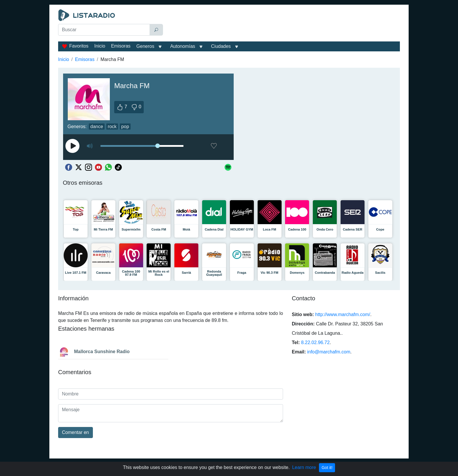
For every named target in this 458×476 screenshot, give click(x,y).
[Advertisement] (283, 24)
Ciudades (221, 46)
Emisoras (121, 46)
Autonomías (183, 46)
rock (112, 127)
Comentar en (76, 432)
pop (125, 127)
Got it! (327, 468)
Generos (145, 46)
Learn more (304, 467)
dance (97, 127)
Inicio (100, 46)
